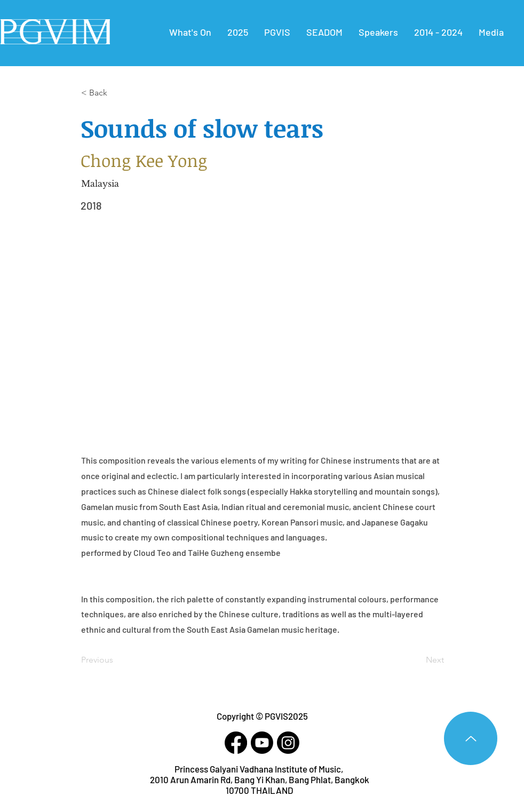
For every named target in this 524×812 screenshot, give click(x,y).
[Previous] (116, 660)
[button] (438, 32)
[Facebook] (236, 743)
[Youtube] (262, 743)
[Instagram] (288, 743)
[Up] (471, 738)
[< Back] (116, 93)
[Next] (417, 660)
